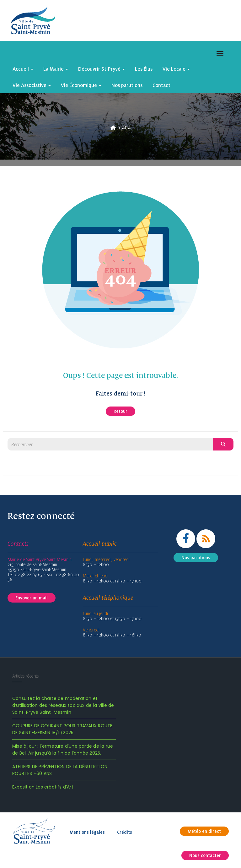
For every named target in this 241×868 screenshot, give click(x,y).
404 (126, 128)
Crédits (125, 832)
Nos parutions (127, 85)
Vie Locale (176, 69)
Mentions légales (87, 832)
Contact (161, 85)
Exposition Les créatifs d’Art (43, 787)
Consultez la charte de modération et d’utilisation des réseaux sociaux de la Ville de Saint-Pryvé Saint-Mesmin (63, 705)
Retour (120, 411)
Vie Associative (32, 85)
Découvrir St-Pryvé (102, 69)
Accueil (23, 69)
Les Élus (144, 69)
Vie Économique (81, 85)
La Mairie (56, 69)
